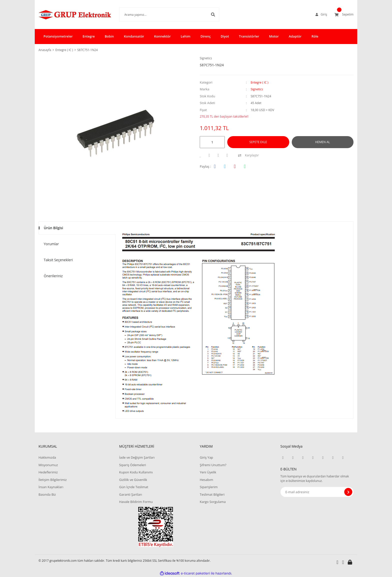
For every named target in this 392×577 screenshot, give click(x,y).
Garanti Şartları (130, 494)
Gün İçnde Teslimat (133, 487)
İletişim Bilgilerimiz (53, 480)
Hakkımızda (47, 457)
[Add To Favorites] (202, 155)
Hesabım (206, 480)
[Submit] (348, 492)
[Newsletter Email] (317, 492)
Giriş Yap (206, 457)
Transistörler (249, 36)
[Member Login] (321, 15)
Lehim (186, 36)
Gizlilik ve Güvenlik (133, 480)
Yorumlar (51, 244)
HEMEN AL (323, 142)
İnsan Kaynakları (51, 487)
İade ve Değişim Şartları (137, 457)
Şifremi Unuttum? (213, 465)
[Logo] (75, 15)
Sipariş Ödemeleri (132, 465)
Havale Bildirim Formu (136, 502)
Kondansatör (134, 36)
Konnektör (162, 36)
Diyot (225, 36)
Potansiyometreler (58, 36)
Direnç (206, 36)
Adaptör (295, 36)
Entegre (89, 36)
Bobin (109, 36)
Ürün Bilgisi (53, 228)
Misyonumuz (48, 465)
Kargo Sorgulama (213, 502)
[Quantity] (212, 142)
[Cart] (344, 15)
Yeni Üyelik (208, 472)
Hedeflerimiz (48, 472)
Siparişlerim (209, 487)
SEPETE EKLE (258, 142)
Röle (315, 36)
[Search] (169, 15)
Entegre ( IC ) (260, 82)
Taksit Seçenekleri (58, 260)
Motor (274, 36)
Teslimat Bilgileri (212, 494)
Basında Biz (47, 494)
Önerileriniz (53, 276)
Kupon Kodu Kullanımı (136, 472)
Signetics (206, 58)
